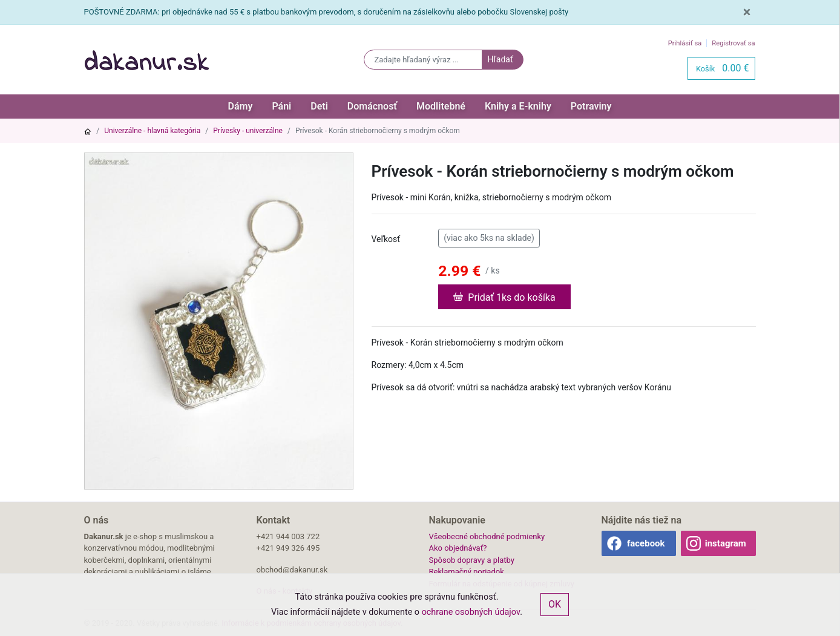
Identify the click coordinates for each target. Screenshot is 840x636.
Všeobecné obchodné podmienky (487, 536)
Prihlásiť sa (685, 43)
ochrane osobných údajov (471, 612)
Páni (281, 106)
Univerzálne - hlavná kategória (152, 131)
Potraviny (591, 106)
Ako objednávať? (458, 548)
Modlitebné (441, 106)
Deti (319, 106)
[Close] (747, 12)
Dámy (241, 106)
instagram (726, 543)
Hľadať (500, 59)
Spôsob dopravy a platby (472, 560)
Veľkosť (386, 239)
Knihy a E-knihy (518, 106)
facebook (646, 543)
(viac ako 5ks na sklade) (489, 237)
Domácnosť (372, 106)
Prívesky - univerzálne (248, 131)
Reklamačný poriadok (467, 572)
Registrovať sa (733, 43)
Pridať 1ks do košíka (504, 297)
